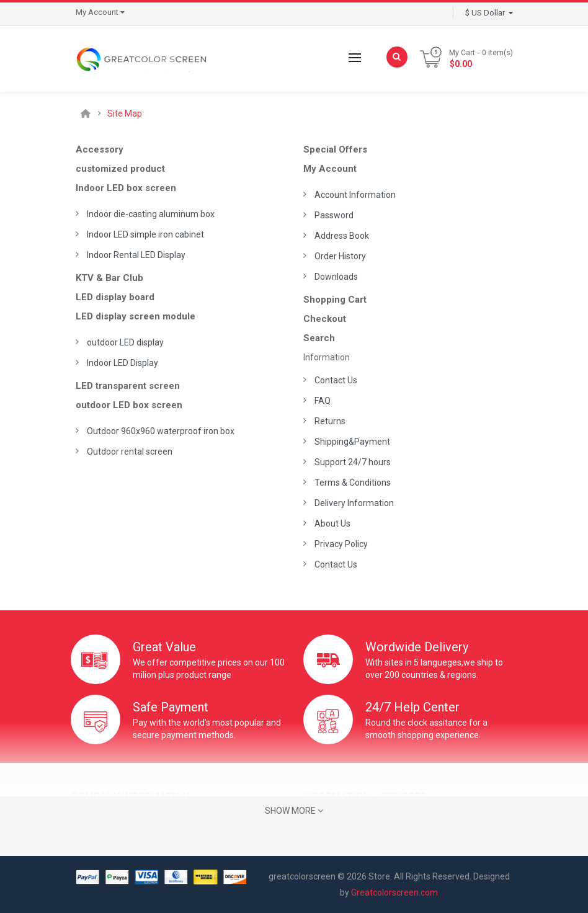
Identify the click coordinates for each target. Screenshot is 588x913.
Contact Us (336, 380)
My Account (330, 169)
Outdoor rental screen (130, 452)
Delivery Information (354, 503)
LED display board (115, 297)
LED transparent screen (128, 386)
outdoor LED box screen (129, 405)
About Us (332, 523)
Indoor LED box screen (126, 188)
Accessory (100, 149)
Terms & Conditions (353, 483)
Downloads (336, 277)
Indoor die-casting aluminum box (151, 214)
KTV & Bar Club (109, 278)
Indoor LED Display (122, 363)
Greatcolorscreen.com (394, 893)
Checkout (325, 319)
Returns (330, 421)
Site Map (125, 114)
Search (319, 338)
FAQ (323, 401)
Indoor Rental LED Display (136, 255)
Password (334, 215)
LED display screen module (136, 316)
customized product (120, 169)
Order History (340, 256)
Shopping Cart (335, 300)
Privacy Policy (341, 544)
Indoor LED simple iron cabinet (145, 234)
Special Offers (335, 149)
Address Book (342, 236)
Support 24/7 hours (353, 462)
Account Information (355, 195)
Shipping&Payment (352, 442)
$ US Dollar (489, 13)
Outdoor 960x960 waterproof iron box (161, 431)
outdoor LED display (125, 342)
